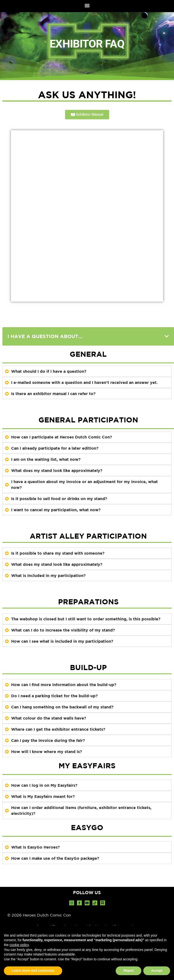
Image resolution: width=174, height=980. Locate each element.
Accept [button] (157, 971)
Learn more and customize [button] (33, 971)
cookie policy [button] (19, 945)
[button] (87, 5)
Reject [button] (129, 971)
